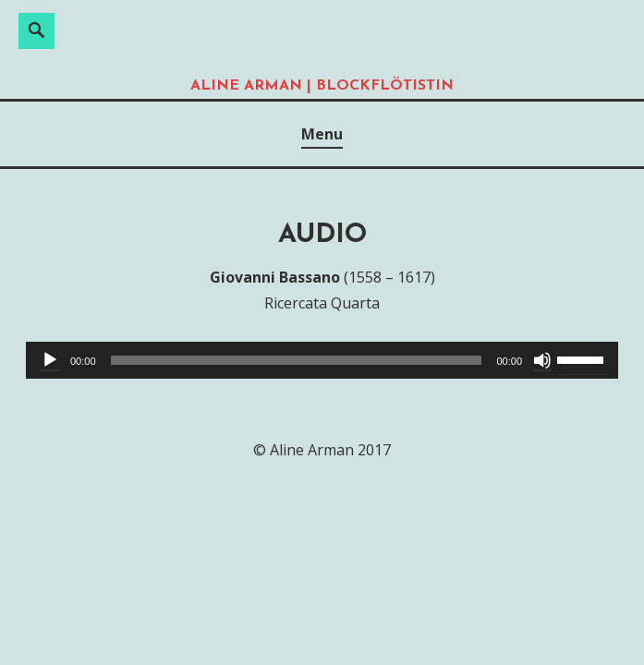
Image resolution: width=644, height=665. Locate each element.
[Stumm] (542, 360)
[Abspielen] (50, 360)
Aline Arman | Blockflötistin (322, 86)
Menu (322, 134)
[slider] (297, 360)
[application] (322, 360)
